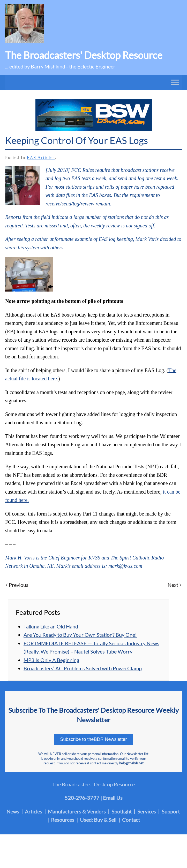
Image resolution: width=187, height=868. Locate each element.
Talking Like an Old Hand (51, 626)
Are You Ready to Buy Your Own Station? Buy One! (80, 635)
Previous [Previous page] (17, 585)
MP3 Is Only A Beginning (51, 660)
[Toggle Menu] (175, 82)
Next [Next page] (174, 585)
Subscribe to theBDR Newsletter (93, 739)
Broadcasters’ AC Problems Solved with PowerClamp (83, 668)
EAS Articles (41, 158)
